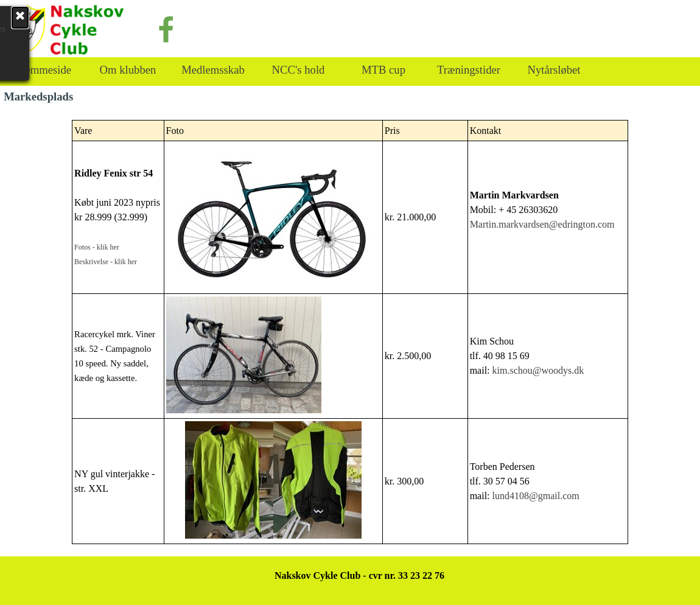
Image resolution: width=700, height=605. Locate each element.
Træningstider (469, 70)
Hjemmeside (43, 70)
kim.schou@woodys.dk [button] (538, 370)
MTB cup (383, 70)
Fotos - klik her (97, 247)
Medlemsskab (213, 70)
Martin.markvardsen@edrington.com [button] (542, 224)
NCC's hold (299, 70)
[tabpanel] (350, 332)
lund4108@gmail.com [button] (536, 496)
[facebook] (166, 29)
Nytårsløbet (554, 70)
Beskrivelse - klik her (106, 262)
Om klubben (128, 70)
